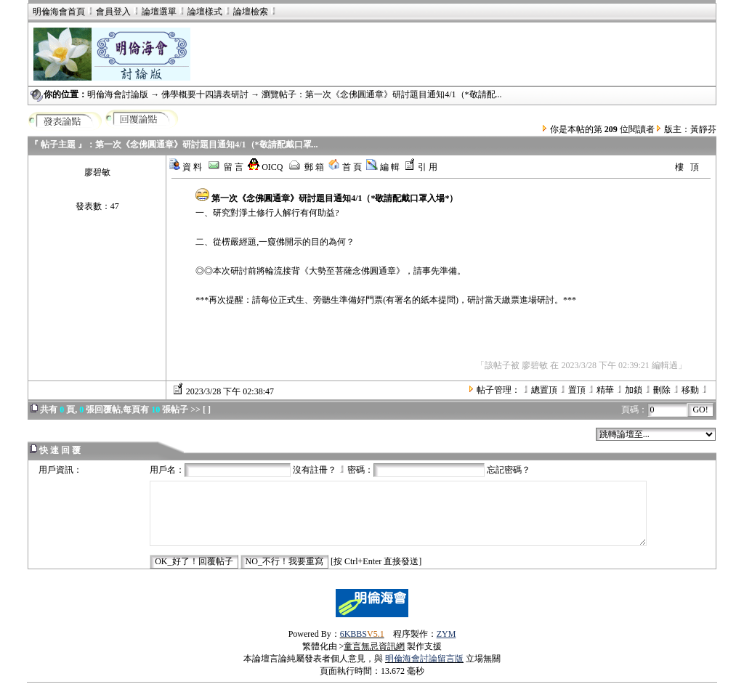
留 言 (225, 167)
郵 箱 (306, 167)
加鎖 (634, 390)
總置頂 (544, 390)
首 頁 (345, 167)
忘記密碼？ (509, 470)
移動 (690, 390)
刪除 (662, 390)
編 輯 (383, 167)
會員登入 (108, 12)
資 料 (185, 167)
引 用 (421, 167)
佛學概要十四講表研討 (205, 94)
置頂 (577, 390)
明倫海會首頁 (59, 12)
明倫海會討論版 (118, 94)
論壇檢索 (251, 12)
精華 (605, 390)
